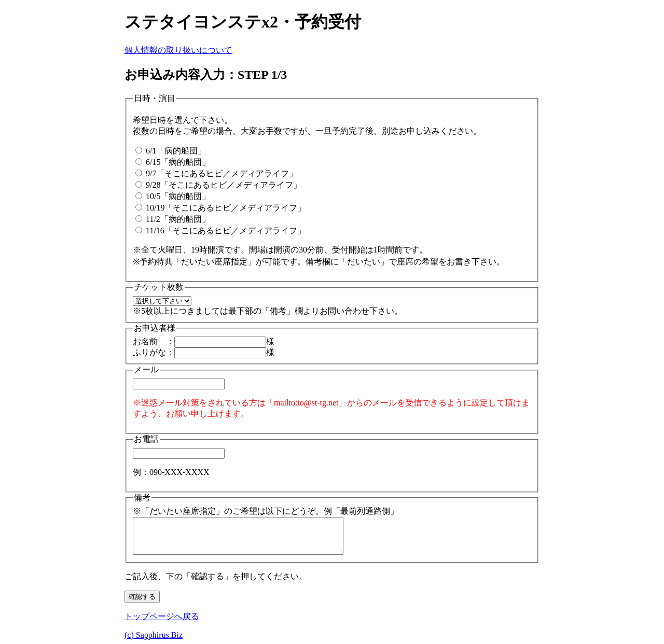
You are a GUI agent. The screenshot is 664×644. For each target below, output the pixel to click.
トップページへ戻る (162, 616)
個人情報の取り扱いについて (178, 50)
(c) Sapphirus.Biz (154, 635)
